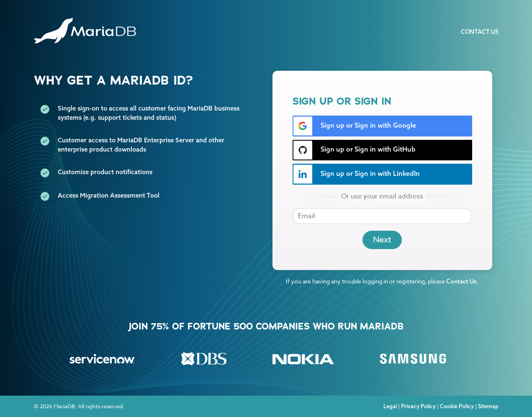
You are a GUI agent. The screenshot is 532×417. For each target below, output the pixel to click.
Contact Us (480, 32)
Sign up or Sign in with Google (355, 126)
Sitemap (488, 406)
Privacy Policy (418, 406)
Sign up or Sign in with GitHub (354, 150)
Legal (390, 406)
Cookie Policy (457, 406)
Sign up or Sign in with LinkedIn (356, 174)
